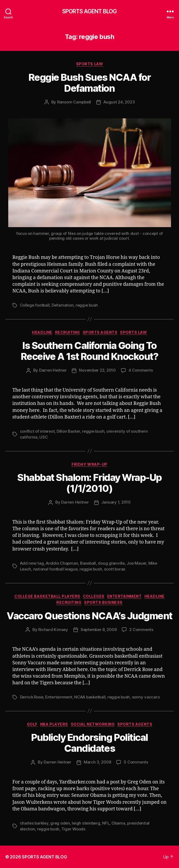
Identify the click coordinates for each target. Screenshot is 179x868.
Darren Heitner (53, 370)
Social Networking (93, 724)
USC (43, 437)
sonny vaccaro (146, 697)
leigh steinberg (86, 823)
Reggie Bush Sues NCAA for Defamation (90, 83)
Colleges (94, 596)
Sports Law (89, 64)
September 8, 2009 (99, 630)
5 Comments (136, 762)
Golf (32, 724)
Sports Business (103, 602)
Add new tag (32, 563)
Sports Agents (100, 332)
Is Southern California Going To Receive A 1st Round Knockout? (90, 351)
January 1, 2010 (116, 502)
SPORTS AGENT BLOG (89, 11)
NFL (106, 823)
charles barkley (34, 823)
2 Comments (141, 630)
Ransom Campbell (74, 102)
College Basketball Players (47, 596)
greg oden (60, 823)
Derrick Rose (32, 697)
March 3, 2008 (97, 762)
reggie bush (87, 305)
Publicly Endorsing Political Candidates (89, 743)
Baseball (88, 563)
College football (35, 305)
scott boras (115, 569)
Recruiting (68, 332)
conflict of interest (37, 431)
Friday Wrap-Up (89, 464)
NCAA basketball (90, 697)
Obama (118, 823)
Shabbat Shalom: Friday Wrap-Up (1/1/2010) (89, 483)
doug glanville (111, 563)
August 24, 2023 (119, 102)
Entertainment (124, 596)
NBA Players (54, 724)
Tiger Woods (73, 829)
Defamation (63, 305)
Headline (42, 332)
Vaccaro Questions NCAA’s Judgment (89, 616)
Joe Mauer (136, 563)
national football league (55, 569)
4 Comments (141, 370)
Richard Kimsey (53, 630)
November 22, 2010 (97, 370)
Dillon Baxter (68, 431)
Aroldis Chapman (62, 563)
